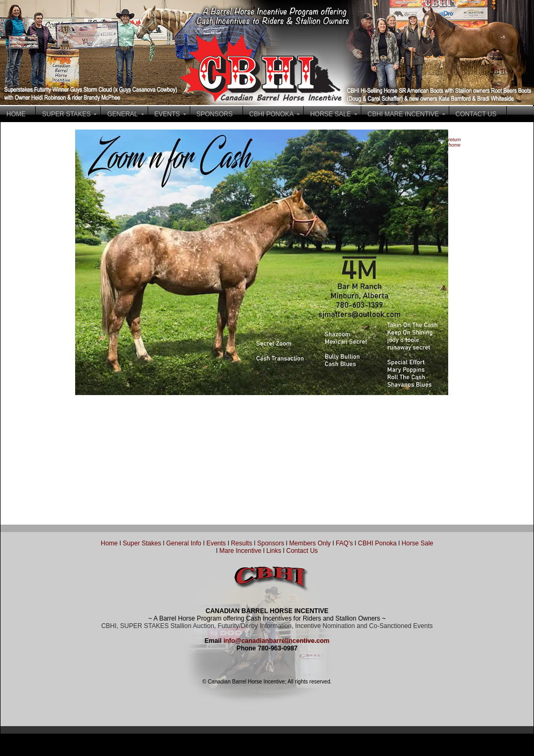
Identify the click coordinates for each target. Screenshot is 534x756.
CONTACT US (476, 114)
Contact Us (302, 551)
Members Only (311, 543)
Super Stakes (142, 543)
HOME (16, 114)
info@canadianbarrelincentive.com (276, 641)
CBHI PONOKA (272, 114)
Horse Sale (418, 543)
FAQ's (344, 543)
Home (109, 543)
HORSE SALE (331, 114)
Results (241, 543)
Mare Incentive (241, 551)
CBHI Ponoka (378, 543)
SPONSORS (215, 114)
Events (216, 543)
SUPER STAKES (66, 114)
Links (273, 551)
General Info (185, 543)
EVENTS (167, 114)
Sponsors (271, 543)
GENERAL (122, 114)
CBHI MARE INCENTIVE (403, 114)
